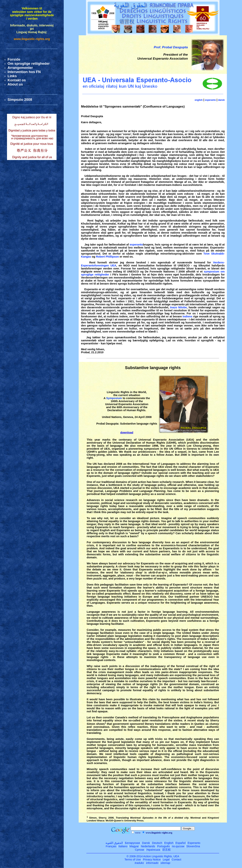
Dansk (146, 843)
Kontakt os (17, 80)
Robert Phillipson (107, 257)
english (199, 100)
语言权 (166, 850)
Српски (140, 850)
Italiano (123, 846)
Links (12, 76)
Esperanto (194, 843)
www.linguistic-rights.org (32, 39)
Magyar (134, 846)
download (127, 432)
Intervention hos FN (24, 72)
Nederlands (148, 846)
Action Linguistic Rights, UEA (161, 856)
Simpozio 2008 (20, 100)
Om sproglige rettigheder (29, 63)
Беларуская (132, 843)
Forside (14, 59)
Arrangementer (20, 68)
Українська (153, 850)
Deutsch (157, 843)
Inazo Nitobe (179, 307)
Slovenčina (193, 846)
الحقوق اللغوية (114, 843)
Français (111, 846)
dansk (221, 100)
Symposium (114, 398)
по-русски (178, 846)
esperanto (210, 100)
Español (180, 843)
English (169, 843)
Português (163, 846)
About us (15, 84)
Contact (176, 860)
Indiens (187, 316)
